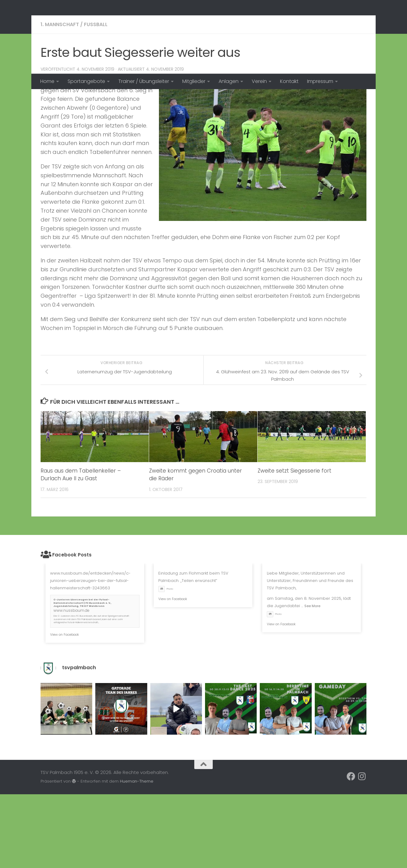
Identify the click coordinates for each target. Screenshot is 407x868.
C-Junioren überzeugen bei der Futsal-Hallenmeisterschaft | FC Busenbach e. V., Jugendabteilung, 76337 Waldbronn (82, 677)
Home (47, 81)
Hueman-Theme (137, 855)
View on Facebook (65, 708)
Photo (166, 663)
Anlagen (229, 81)
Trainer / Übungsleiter (144, 81)
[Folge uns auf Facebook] (351, 850)
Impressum (320, 81)
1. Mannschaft (60, 98)
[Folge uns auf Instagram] (362, 850)
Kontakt (289, 81)
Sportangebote (86, 81)
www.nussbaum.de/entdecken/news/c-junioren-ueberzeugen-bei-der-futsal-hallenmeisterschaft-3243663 (90, 654)
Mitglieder (194, 81)
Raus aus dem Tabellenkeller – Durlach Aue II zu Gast (81, 548)
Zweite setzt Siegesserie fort (294, 544)
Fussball (96, 98)
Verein (259, 81)
